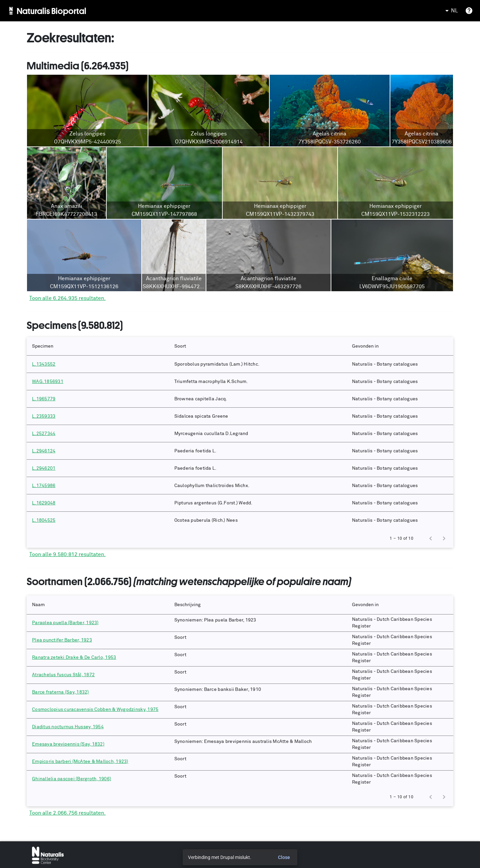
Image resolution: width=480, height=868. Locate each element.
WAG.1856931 (48, 382)
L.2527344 (44, 434)
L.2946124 (44, 451)
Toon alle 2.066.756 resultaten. (67, 813)
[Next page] (444, 538)
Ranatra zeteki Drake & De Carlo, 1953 (74, 658)
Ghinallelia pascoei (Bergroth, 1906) (71, 779)
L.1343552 (44, 364)
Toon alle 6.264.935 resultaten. (67, 298)
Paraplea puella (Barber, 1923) (65, 623)
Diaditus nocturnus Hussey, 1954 (68, 727)
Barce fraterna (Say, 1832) (60, 692)
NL (450, 11)
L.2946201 (44, 468)
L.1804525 (44, 520)
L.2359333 (44, 416)
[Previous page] (431, 538)
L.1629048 (44, 503)
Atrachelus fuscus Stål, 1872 (63, 675)
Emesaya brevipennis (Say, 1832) (68, 744)
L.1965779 (44, 399)
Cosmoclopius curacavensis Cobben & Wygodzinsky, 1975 (95, 710)
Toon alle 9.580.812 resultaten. (67, 554)
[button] (98, 346)
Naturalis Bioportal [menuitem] (51, 11)
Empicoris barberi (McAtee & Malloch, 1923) (80, 762)
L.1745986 (44, 486)
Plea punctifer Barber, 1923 (62, 640)
